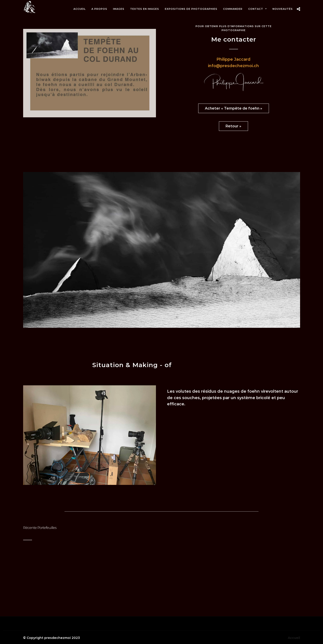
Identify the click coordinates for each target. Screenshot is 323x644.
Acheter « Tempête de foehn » (234, 108)
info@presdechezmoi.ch (233, 66)
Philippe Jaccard (233, 59)
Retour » (233, 126)
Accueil (294, 638)
